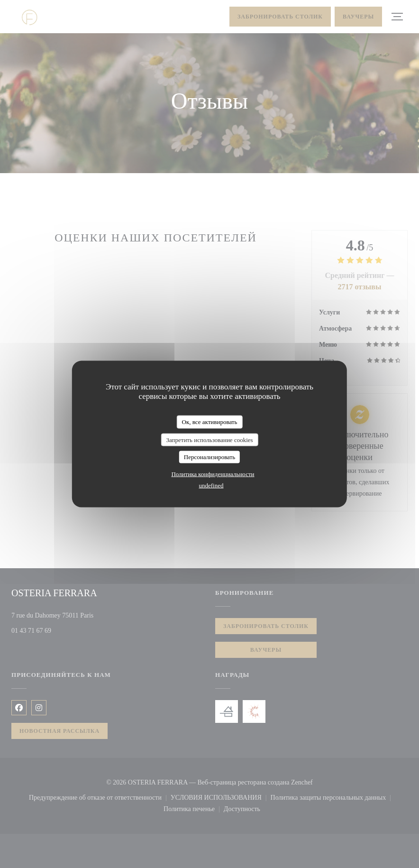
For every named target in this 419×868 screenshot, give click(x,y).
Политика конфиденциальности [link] (213, 474)
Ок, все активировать (210, 422)
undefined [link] (211, 485)
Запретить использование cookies (209, 439)
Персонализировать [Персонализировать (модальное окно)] (209, 457)
